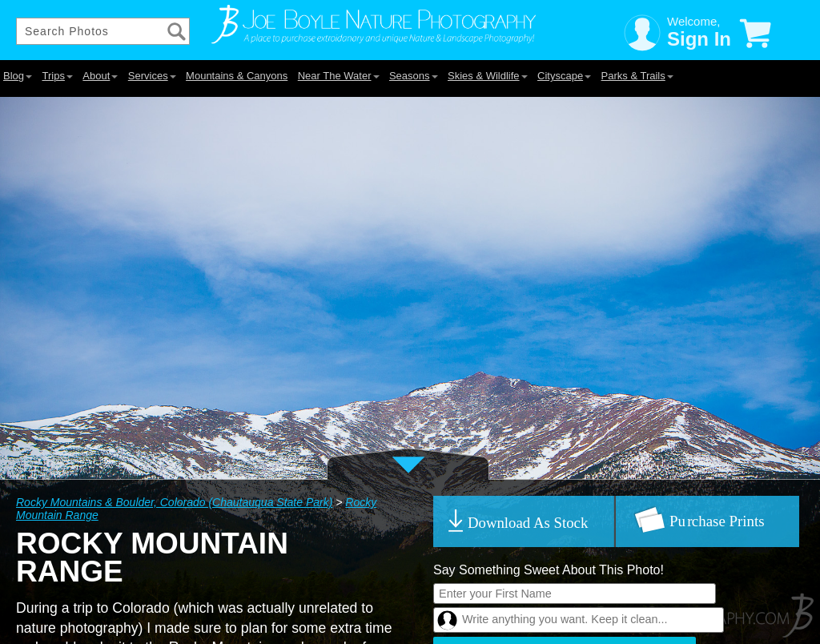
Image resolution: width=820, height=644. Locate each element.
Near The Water (339, 76)
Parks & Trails (637, 76)
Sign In (699, 39)
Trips (57, 76)
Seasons (414, 76)
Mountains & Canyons (237, 76)
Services (152, 76)
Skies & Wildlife (488, 76)
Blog (18, 76)
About (100, 76)
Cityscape (564, 76)
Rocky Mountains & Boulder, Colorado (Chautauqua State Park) (174, 502)
